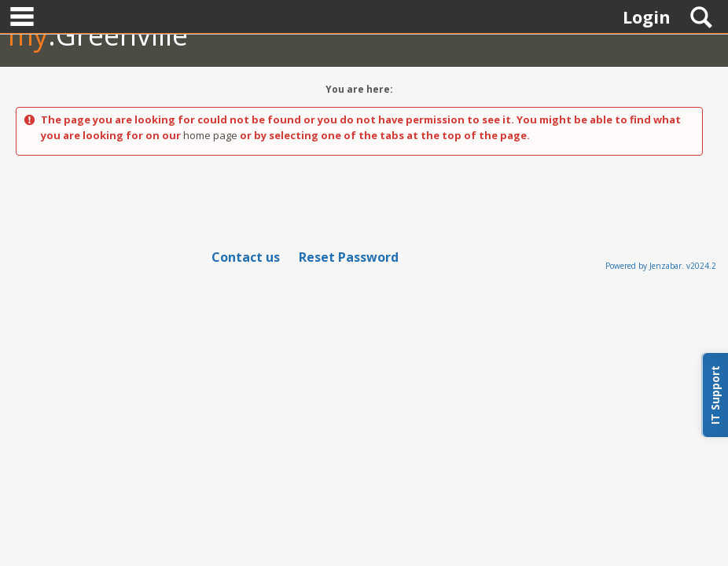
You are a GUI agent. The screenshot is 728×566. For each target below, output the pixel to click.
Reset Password (349, 257)
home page (210, 135)
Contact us (246, 257)
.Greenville (98, 35)
